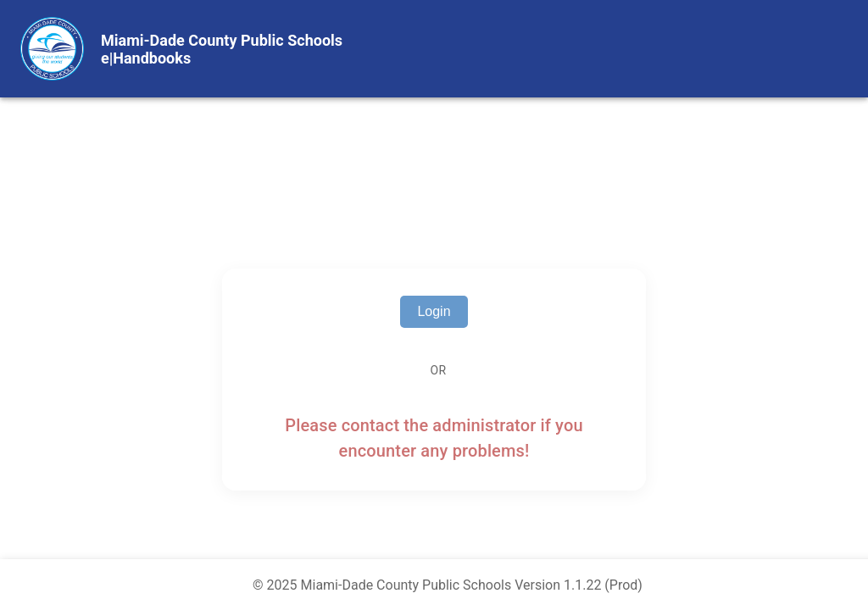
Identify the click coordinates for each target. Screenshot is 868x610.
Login (434, 311)
